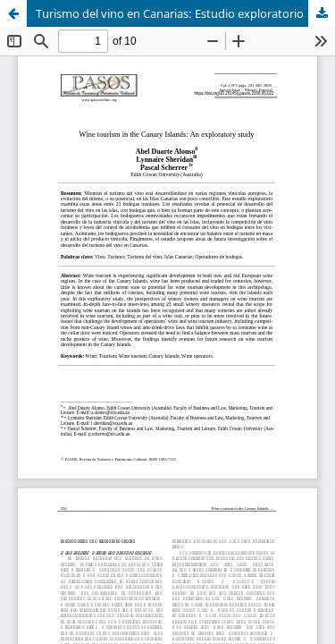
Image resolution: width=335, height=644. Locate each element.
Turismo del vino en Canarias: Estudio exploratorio (170, 13)
